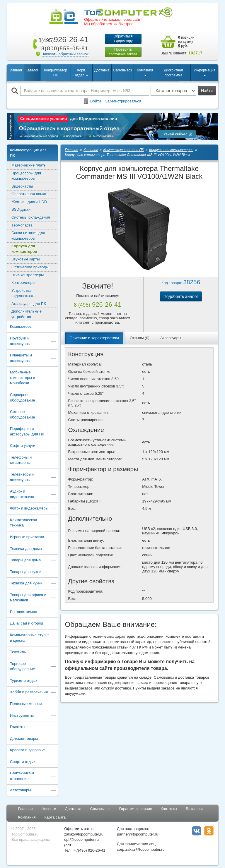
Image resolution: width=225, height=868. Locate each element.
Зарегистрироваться (123, 101)
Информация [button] (204, 72)
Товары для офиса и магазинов (33, 598)
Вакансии (194, 809)
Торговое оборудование (33, 666)
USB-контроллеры (28, 275)
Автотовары (33, 791)
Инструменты (33, 716)
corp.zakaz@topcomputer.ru (141, 849)
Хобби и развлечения (33, 693)
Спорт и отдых (33, 762)
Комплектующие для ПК (33, 153)
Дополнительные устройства (27, 314)
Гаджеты (33, 727)
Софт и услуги (33, 446)
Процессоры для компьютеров (26, 176)
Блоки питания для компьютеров (28, 236)
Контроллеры (23, 283)
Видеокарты (22, 186)
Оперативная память (30, 194)
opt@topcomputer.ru (81, 839)
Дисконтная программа (173, 73)
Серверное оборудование (33, 397)
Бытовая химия (33, 612)
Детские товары (33, 739)
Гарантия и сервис (136, 809)
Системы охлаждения (31, 217)
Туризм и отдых (33, 681)
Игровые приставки (33, 537)
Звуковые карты (26, 259)
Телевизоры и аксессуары (33, 477)
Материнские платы (29, 165)
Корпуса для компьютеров (24, 249)
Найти (207, 91)
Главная (15, 70)
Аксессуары (171, 338)
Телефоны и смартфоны (33, 460)
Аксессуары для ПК (29, 304)
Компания (27, 817)
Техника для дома (33, 549)
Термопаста (22, 225)
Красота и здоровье (33, 751)
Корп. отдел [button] (82, 73)
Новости (49, 809)
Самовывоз (123, 70)
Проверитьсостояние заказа (123, 52)
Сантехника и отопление (33, 776)
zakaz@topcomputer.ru (84, 834)
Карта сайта (55, 817)
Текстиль (33, 652)
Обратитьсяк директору (123, 39)
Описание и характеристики (94, 338)
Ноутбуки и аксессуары (33, 341)
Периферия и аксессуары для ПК (33, 431)
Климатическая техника (33, 523)
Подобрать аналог (181, 296)
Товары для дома (33, 561)
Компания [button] (145, 72)
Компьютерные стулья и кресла (33, 638)
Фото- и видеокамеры (33, 509)
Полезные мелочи (33, 704)
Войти (96, 101)
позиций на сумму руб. (186, 42)
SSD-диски (21, 209)
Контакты (169, 809)
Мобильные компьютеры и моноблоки (33, 378)
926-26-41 (62, 40)
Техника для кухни (33, 584)
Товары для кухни (33, 572)
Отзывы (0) (140, 338)
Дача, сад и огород (33, 624)
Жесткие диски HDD (29, 202)
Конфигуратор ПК (56, 73)
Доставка (102, 70)
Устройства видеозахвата (24, 293)
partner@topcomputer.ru (138, 834)
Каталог (32, 70)
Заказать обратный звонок (65, 54)
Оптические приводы (30, 267)
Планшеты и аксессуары (33, 358)
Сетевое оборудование (33, 414)
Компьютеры (33, 327)
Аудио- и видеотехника (33, 494)
